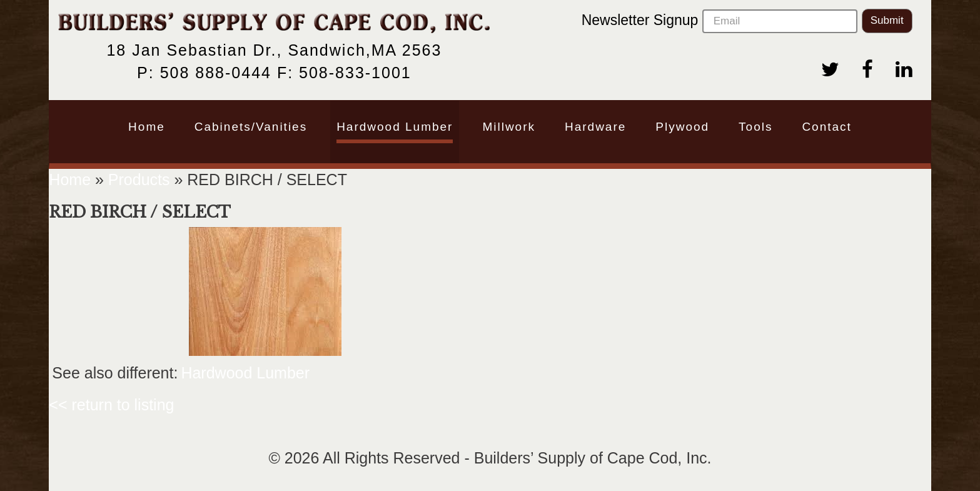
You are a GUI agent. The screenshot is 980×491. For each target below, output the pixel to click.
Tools (755, 127)
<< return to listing (111, 405)
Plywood (682, 127)
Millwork (509, 127)
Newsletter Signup (720, 21)
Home (147, 127)
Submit (887, 20)
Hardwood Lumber (395, 127)
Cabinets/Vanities (251, 127)
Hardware (595, 127)
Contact (826, 127)
